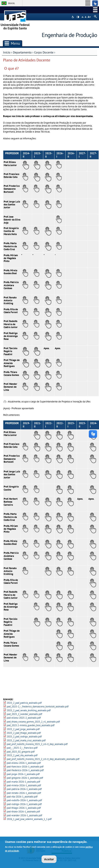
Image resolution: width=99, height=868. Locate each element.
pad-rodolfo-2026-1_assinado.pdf (24, 800)
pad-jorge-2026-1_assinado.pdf (23, 774)
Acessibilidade (73, 17)
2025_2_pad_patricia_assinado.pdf (24, 703)
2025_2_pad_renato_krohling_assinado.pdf (29, 710)
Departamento (22, 52)
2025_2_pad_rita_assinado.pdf (22, 755)
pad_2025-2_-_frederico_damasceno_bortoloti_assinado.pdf (38, 707)
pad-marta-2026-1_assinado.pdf (23, 782)
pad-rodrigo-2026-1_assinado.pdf (24, 804)
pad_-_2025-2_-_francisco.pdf (22, 748)
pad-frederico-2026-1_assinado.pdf (25, 770)
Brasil (12, 3)
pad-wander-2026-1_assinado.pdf (24, 815)
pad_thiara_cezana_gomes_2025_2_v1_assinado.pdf (33, 722)
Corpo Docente (44, 52)
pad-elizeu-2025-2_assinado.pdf (24, 718)
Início (7, 52)
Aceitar (49, 859)
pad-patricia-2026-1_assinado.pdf (24, 789)
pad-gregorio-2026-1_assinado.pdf (25, 778)
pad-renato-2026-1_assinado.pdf (24, 793)
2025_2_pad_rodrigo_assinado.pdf (24, 737)
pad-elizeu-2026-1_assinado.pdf (24, 763)
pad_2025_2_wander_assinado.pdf (24, 714)
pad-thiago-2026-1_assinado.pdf (24, 808)
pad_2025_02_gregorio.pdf (21, 752)
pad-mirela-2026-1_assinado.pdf (24, 785)
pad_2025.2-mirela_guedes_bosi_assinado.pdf (31, 725)
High (78, 17)
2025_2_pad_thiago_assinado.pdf (24, 733)
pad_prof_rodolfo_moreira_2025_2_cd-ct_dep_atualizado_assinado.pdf (43, 759)
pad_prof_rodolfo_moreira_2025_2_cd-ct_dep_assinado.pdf (37, 744)
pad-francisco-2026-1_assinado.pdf (25, 767)
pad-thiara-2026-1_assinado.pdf (23, 812)
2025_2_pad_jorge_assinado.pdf (23, 729)
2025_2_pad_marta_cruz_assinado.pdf (26, 740)
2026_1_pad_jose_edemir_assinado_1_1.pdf (29, 819)
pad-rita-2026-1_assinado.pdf (22, 797)
